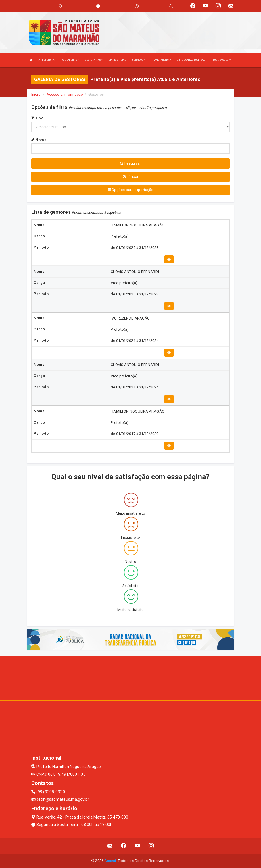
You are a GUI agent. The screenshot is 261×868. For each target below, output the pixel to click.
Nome (39, 140)
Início (36, 94)
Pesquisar (130, 163)
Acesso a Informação (65, 94)
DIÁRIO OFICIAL (117, 60)
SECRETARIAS (94, 60)
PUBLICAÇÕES (222, 60)
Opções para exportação (130, 190)
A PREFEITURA (47, 60)
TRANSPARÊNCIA (161, 60)
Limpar (131, 177)
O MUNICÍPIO (71, 60)
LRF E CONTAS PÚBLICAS (192, 60)
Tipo (37, 118)
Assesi (110, 861)
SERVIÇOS (139, 60)
